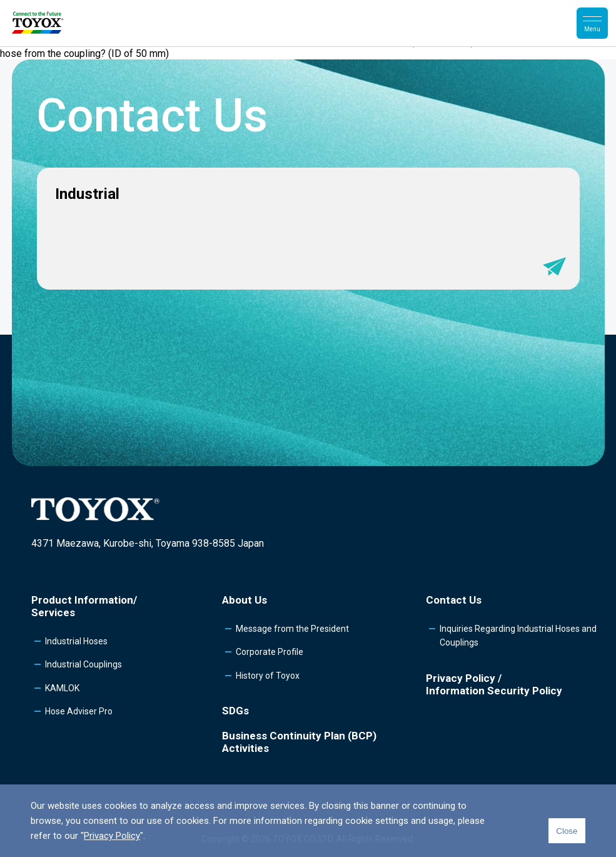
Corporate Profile (270, 652)
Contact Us (454, 600)
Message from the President (292, 629)
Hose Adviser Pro (79, 711)
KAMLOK (62, 688)
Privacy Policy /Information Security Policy (494, 684)
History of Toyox (268, 676)
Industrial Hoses (76, 641)
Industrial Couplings (83, 664)
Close (567, 831)
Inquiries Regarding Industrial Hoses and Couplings (518, 636)
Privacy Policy (112, 836)
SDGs (235, 711)
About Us (245, 600)
